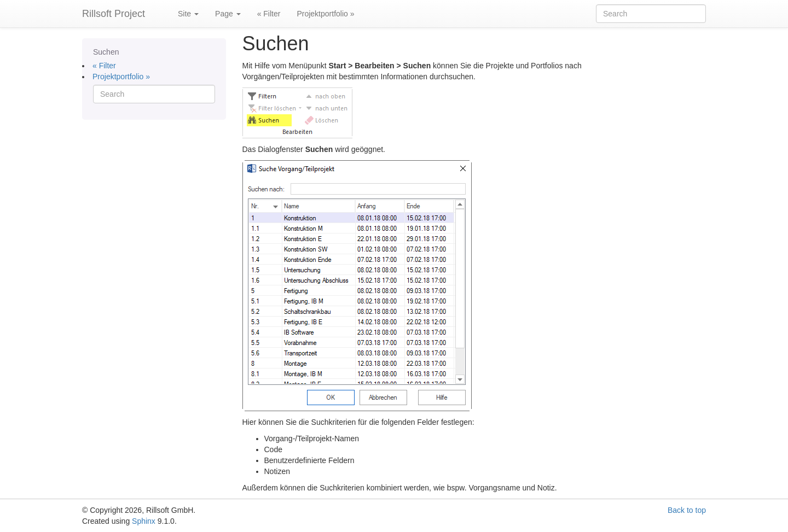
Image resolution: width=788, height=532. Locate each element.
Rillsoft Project (114, 14)
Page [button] (228, 14)
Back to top (687, 510)
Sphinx (144, 521)
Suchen (106, 52)
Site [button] (188, 14)
